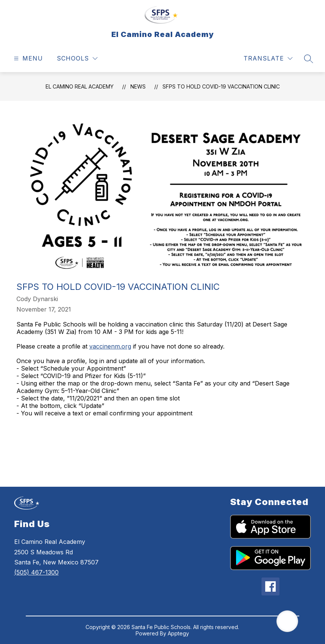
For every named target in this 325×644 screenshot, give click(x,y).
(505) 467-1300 (36, 572)
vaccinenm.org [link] (110, 346)
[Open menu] (27, 58)
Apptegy (178, 633)
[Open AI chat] (287, 621)
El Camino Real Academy (80, 86)
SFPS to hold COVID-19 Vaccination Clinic (221, 86)
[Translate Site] (268, 58)
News (138, 86)
